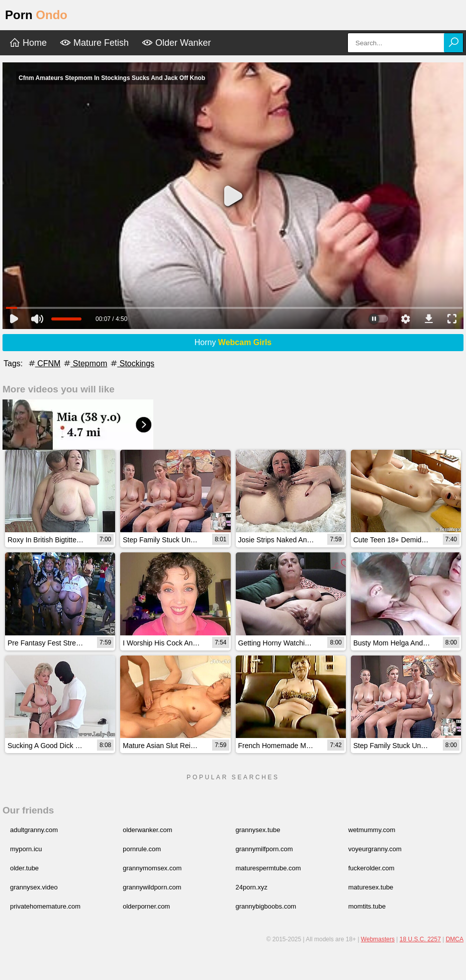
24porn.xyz (252, 887)
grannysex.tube (258, 830)
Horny (233, 342)
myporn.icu (26, 849)
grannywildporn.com (152, 887)
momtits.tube (367, 906)
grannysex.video (34, 887)
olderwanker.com (147, 830)
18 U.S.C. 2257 (420, 939)
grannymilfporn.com (264, 849)
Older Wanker (176, 43)
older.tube (24, 868)
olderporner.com (146, 906)
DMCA (455, 939)
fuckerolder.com (371, 868)
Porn (36, 15)
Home (28, 43)
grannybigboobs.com (266, 906)
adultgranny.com (34, 830)
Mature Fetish (94, 43)
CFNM (44, 363)
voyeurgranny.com (375, 849)
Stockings (132, 363)
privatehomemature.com (45, 906)
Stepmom (85, 363)
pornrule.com (142, 849)
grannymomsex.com (152, 868)
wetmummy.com (372, 830)
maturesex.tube (371, 887)
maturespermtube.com (268, 868)
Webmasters (378, 939)
